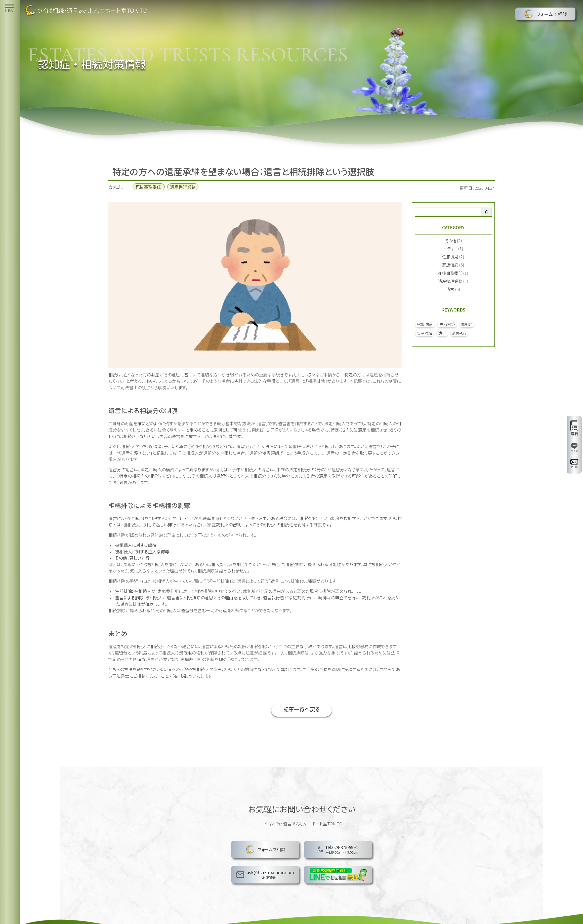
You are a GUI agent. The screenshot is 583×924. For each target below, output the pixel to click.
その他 (450, 241)
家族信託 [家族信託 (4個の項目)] (425, 324)
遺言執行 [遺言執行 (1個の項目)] (459, 333)
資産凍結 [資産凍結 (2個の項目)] (425, 333)
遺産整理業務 (183, 187)
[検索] (486, 212)
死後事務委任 (148, 187)
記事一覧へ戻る (302, 710)
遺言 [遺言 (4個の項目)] (442, 333)
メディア (450, 249)
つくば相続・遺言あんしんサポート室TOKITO (86, 10)
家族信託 (450, 265)
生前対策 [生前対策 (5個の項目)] (447, 324)
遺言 (450, 289)
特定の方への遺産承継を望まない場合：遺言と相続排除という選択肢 (243, 171)
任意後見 (450, 257)
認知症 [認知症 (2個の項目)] (467, 324)
